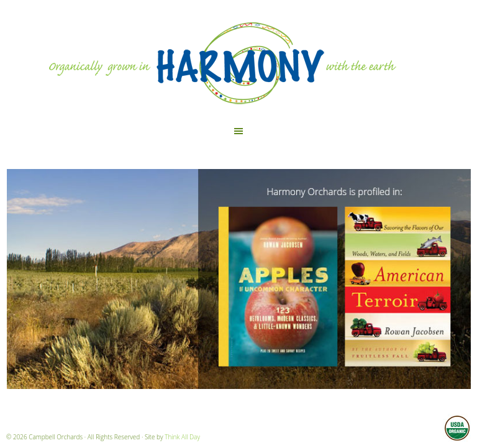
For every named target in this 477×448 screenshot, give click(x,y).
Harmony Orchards (238, 61)
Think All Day (182, 437)
